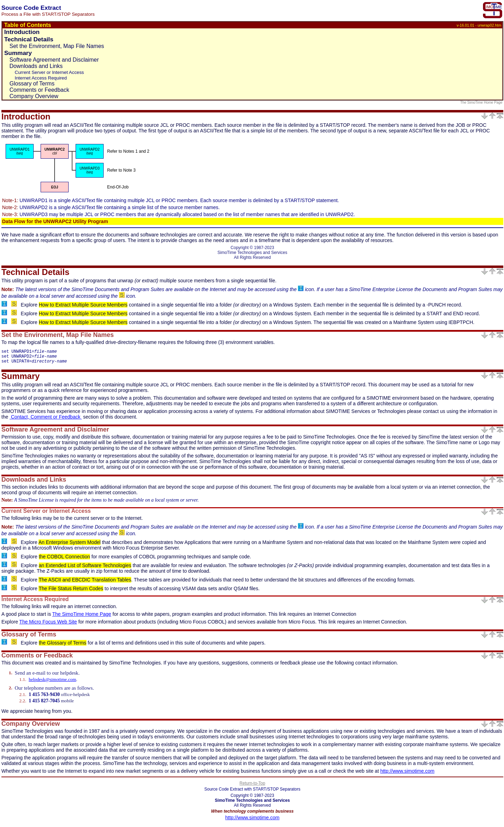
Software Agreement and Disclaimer (54, 60)
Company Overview (34, 96)
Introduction (22, 32)
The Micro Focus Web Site (48, 625)
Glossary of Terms (32, 84)
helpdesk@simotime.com (52, 683)
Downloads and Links (36, 66)
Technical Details (29, 39)
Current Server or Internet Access (49, 72)
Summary (18, 53)
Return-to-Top (252, 786)
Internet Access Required (41, 78)
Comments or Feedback (39, 90)
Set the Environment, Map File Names (57, 46)
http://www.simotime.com (407, 774)
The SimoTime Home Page (482, 102)
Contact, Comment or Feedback (45, 420)
